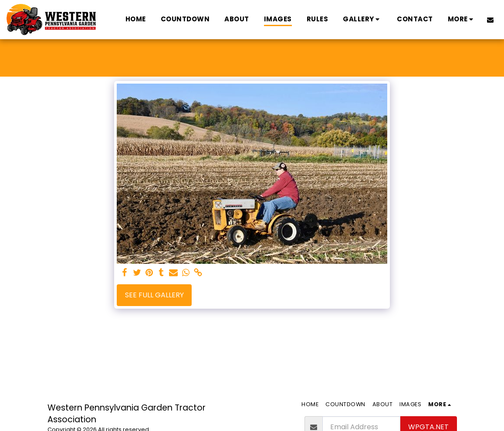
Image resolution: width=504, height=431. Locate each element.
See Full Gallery (154, 295)
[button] (362, 19)
